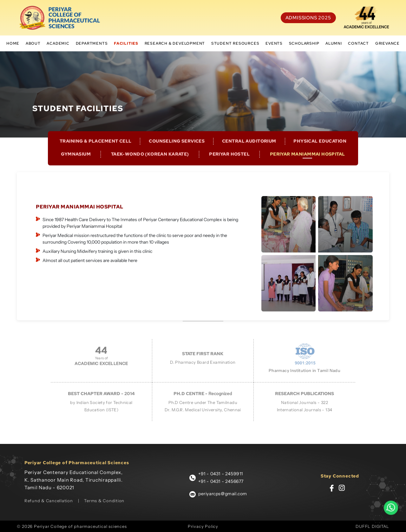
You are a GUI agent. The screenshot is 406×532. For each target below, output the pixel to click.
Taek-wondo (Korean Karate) (150, 160)
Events (274, 43)
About (33, 43)
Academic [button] (58, 43)
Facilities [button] (126, 43)
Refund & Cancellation (49, 501)
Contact (358, 43)
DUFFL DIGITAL (372, 526)
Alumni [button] (334, 43)
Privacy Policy (203, 526)
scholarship (304, 43)
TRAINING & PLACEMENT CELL (96, 147)
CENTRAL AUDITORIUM (249, 147)
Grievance (387, 43)
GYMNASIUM (76, 160)
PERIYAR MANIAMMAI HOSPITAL (308, 160)
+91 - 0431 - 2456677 (221, 481)
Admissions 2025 (308, 18)
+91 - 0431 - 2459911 (221, 474)
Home (13, 43)
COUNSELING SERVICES (177, 147)
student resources (235, 43)
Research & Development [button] (175, 43)
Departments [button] (92, 43)
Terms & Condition (104, 501)
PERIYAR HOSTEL (229, 160)
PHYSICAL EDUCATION (320, 147)
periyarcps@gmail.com (223, 494)
